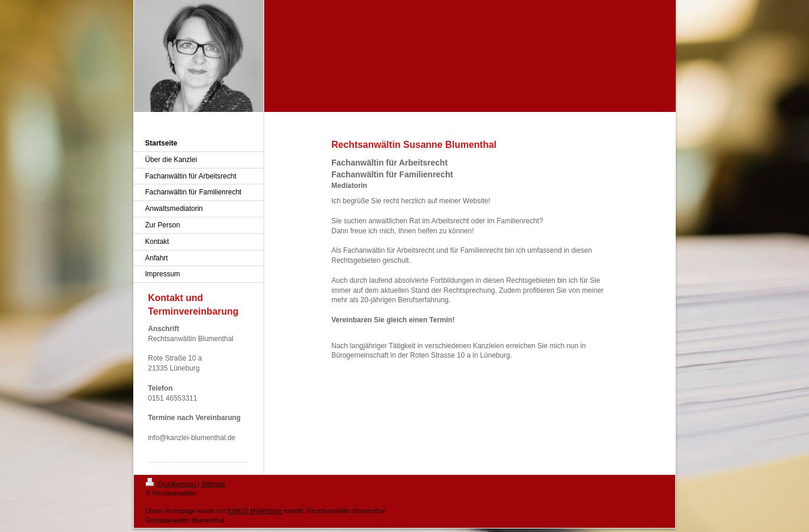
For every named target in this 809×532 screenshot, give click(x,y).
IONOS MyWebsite (255, 511)
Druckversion (172, 484)
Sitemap (213, 484)
